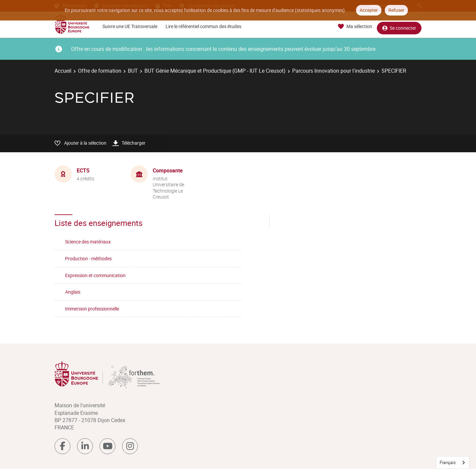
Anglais (73, 292)
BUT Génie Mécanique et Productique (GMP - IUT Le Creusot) (215, 71)
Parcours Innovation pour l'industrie (334, 71)
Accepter (369, 10)
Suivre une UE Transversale (130, 26)
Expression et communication (95, 275)
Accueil (63, 71)
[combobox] (453, 463)
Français (448, 462)
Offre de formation (100, 71)
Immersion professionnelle (92, 309)
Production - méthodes (88, 258)
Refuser (396, 10)
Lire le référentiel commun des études (203, 26)
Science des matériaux (88, 242)
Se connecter (399, 27)
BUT (133, 71)
